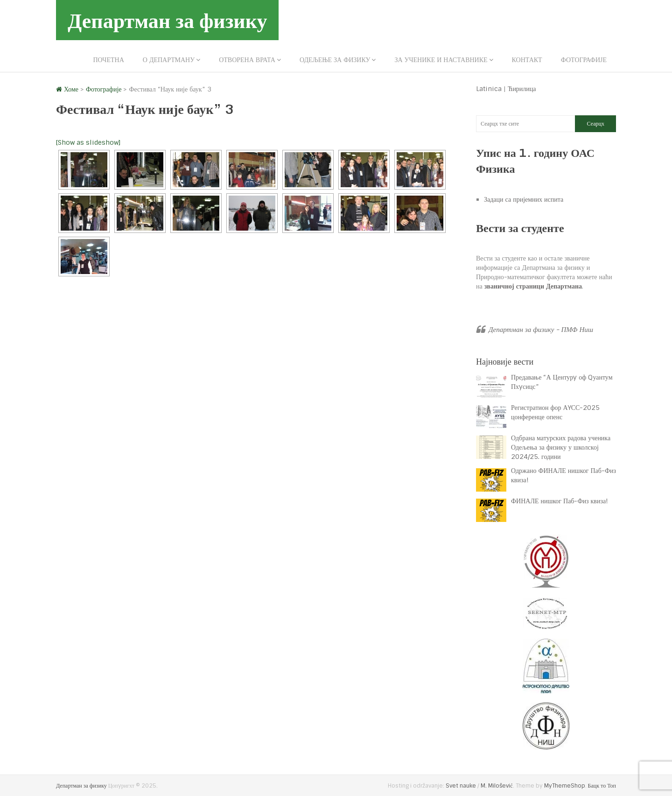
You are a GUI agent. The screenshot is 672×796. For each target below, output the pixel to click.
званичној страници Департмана (533, 286)
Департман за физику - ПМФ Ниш (541, 330)
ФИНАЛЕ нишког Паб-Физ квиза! (560, 501)
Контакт (527, 60)
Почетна (108, 60)
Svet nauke (461, 786)
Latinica (489, 89)
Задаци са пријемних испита (524, 199)
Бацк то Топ (602, 786)
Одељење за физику (335, 60)
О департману (169, 60)
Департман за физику (167, 20)
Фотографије (584, 60)
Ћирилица (522, 89)
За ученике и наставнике (441, 60)
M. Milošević (497, 786)
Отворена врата (247, 60)
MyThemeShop (565, 786)
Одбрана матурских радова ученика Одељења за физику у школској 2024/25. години (561, 447)
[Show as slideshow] (88, 142)
